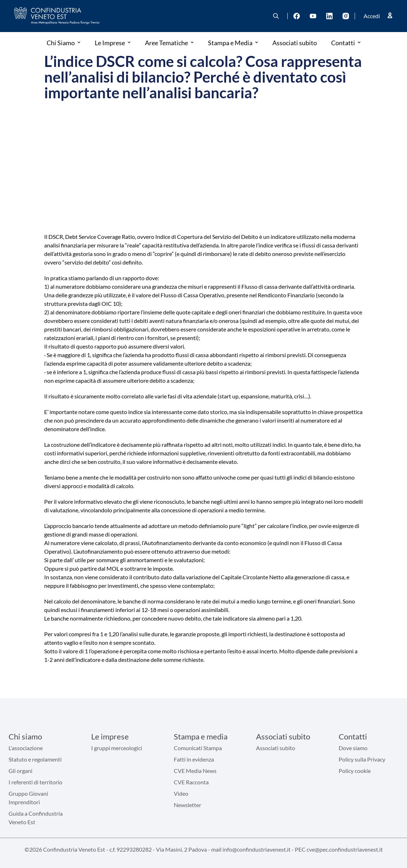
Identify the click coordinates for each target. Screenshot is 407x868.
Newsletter (187, 805)
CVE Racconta (191, 782)
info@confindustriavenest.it (257, 849)
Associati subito (276, 748)
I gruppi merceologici (117, 748)
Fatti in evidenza (194, 759)
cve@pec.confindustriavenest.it (345, 849)
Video (181, 793)
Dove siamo (353, 748)
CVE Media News (195, 771)
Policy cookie (355, 771)
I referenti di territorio (35, 782)
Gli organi (20, 771)
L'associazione (26, 748)
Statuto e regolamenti (35, 759)
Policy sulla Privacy (362, 759)
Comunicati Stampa (198, 748)
